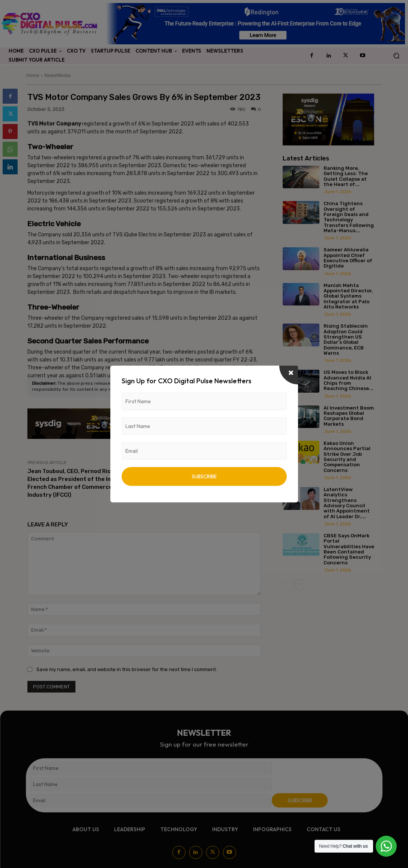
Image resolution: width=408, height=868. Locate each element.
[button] (396, 56)
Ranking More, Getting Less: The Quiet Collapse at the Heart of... (346, 176)
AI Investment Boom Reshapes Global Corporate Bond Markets (349, 416)
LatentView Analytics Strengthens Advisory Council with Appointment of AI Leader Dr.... (347, 503)
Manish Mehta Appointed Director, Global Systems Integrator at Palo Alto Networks (348, 296)
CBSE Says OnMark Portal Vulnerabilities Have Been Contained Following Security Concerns (349, 549)
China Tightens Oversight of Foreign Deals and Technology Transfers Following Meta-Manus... (349, 217)
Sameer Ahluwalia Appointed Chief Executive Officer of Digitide (348, 258)
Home (33, 75)
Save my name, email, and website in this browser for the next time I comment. (127, 669)
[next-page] (299, 584)
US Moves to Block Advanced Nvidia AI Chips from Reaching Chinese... (349, 380)
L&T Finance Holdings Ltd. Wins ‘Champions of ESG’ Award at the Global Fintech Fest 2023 (206, 479)
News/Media (57, 75)
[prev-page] (287, 584)
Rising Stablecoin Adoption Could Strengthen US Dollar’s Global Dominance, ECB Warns (346, 339)
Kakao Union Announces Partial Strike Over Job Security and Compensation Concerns (347, 457)
